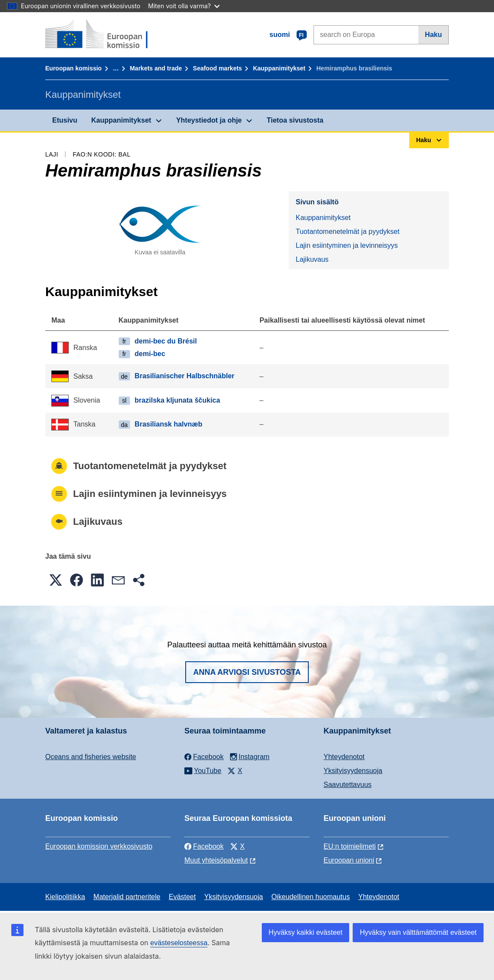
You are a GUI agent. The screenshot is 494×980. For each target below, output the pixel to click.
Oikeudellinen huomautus (311, 897)
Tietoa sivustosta (295, 120)
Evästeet (182, 897)
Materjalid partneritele (127, 897)
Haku (433, 35)
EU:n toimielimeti (350, 846)
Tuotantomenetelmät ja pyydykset (348, 232)
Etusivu (65, 120)
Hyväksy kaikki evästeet (306, 932)
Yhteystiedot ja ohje (209, 120)
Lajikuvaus (312, 259)
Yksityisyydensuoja (353, 771)
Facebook (204, 846)
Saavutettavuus (347, 785)
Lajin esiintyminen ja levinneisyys (347, 245)
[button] (56, 580)
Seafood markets (218, 68)
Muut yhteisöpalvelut (216, 860)
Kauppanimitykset (279, 68)
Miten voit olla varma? (184, 6)
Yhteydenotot (344, 757)
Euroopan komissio (73, 68)
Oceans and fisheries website (91, 757)
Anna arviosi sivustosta (247, 672)
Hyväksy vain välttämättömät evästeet (418, 932)
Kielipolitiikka (65, 897)
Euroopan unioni (349, 860)
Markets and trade (156, 68)
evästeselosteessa (179, 943)
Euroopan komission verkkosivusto (99, 846)
